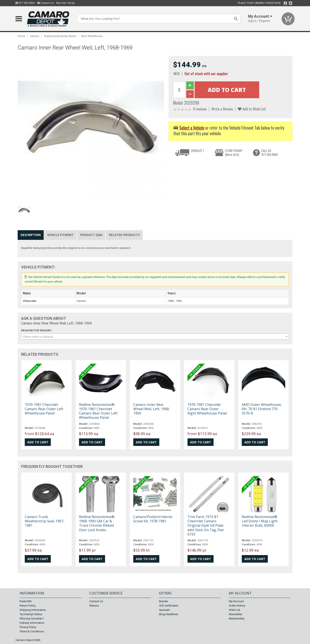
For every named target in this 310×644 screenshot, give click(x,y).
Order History (237, 606)
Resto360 (26, 601)
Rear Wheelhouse (92, 36)
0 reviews (200, 109)
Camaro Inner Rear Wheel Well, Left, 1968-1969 (152, 409)
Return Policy (28, 606)
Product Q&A (91, 235)
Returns (94, 606)
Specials (164, 610)
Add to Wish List (252, 109)
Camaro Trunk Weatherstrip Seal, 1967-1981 (45, 521)
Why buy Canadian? (32, 618)
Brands (164, 601)
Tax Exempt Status (31, 614)
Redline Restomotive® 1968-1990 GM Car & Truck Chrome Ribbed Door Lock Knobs (97, 523)
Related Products (124, 235)
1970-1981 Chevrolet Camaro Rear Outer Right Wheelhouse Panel (207, 409)
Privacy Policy (28, 627)
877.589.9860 (25, 3)
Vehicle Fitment (60, 235)
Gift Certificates (169, 606)
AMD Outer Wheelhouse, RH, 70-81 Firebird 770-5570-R (262, 409)
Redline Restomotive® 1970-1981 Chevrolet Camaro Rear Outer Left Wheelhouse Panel (98, 411)
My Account (236, 601)
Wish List (235, 610)
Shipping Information (33, 610)
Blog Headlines (169, 614)
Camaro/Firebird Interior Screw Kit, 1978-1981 (153, 519)
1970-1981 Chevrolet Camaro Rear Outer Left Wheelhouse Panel (44, 409)
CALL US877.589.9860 (270, 153)
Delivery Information (32, 623)
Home (21, 36)
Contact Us (46, 3)
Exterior (35, 36)
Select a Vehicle (192, 128)
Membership (237, 618)
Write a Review (222, 109)
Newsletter (236, 614)
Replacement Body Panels (60, 36)
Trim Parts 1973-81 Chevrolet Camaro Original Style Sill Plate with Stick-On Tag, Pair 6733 (206, 525)
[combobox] (155, 337)
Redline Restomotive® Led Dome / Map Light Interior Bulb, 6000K (260, 521)
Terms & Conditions (32, 631)
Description (31, 235)
